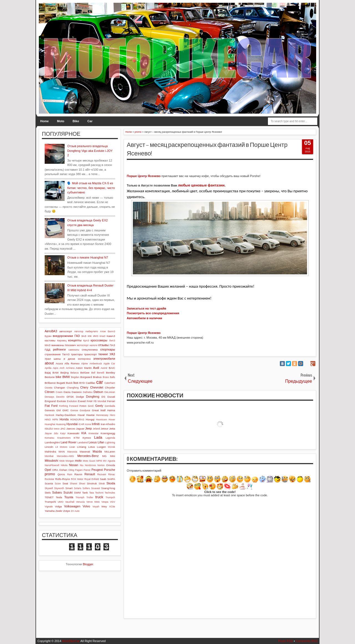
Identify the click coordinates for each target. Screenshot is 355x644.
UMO (61, 502)
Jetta (112, 429)
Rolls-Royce (63, 479)
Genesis (50, 410)
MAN (62, 452)
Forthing (64, 406)
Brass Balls (109, 377)
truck (99, 497)
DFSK (70, 397)
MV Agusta (109, 461)
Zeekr (59, 511)
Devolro (60, 397)
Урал (48, 359)
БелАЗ (111, 331)
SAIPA (111, 479)
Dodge (80, 397)
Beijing (65, 373)
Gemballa (110, 406)
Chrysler (110, 388)
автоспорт (66, 331)
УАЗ (112, 354)
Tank (85, 493)
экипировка (84, 359)
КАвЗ (102, 336)
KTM (77, 438)
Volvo (86, 506)
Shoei (82, 484)
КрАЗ (86, 341)
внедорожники (63, 336)
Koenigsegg (108, 433)
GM (59, 410)
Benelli (101, 373)
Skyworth (59, 488)
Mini (113, 456)
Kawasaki (73, 433)
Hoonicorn (102, 420)
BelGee (85, 373)
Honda (64, 419)
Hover (112, 420)
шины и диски (64, 359)
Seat (65, 483)
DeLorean (110, 392)
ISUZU (49, 429)
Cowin (59, 392)
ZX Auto (75, 511)
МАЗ (48, 345)
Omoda (111, 465)
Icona (88, 424)
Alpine (85, 364)
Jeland (96, 429)
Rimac (112, 474)
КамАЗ (111, 336)
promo (50, 474)
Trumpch (110, 497)
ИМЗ (96, 336)
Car (90, 121)
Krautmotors (64, 438)
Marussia (72, 452)
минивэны (58, 345)
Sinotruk (92, 483)
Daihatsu (88, 392)
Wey (104, 506)
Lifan (101, 442)
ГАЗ (77, 336)
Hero (112, 415)
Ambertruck (96, 364)
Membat (49, 456)
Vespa (105, 502)
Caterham (110, 383)
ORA (55, 470)
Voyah (96, 507)
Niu (82, 465)
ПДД (47, 350)
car (100, 382)
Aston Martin (84, 368)
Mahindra (50, 452)
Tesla (59, 497)
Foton (83, 406)
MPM (99, 461)
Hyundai (72, 424)
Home (45, 121)
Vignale (49, 507)
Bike (76, 121)
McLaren (110, 452)
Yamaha (50, 511)
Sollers (86, 488)
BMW (66, 377)
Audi (96, 368)
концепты (75, 340)
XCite (112, 507)
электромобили (104, 359)
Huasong (61, 424)
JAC (63, 429)
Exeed (82, 401)
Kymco (87, 438)
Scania (49, 483)
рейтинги (59, 349)
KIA (84, 433)
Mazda (97, 451)
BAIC (112, 368)
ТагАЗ (66, 354)
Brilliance (50, 383)
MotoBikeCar (71, 641)
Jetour (104, 429)
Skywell (49, 488)
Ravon (78, 474)
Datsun (98, 392)
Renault (90, 474)
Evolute (61, 401)
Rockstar (50, 479)
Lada (98, 437)
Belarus (75, 373)
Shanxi (74, 484)
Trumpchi (50, 502)
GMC (66, 410)
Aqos (55, 368)
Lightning (110, 443)
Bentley (111, 373)
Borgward (86, 377)
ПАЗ (112, 345)
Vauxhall (70, 502)
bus (76, 383)
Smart (69, 488)
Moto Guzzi (89, 461)
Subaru (57, 492)
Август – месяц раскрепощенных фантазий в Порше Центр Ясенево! (207, 149)
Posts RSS (286, 641)
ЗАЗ (84, 336)
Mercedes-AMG (65, 456)
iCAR (81, 424)
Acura (59, 363)
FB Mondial (100, 401)
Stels (48, 493)
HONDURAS (77, 420)
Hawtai (90, 415)
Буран (48, 336)
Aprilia (48, 368)
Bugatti (61, 383)
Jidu (56, 433)
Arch (62, 368)
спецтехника (90, 350)
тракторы (77, 354)
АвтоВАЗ (51, 331)
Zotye (67, 511)
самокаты (74, 350)
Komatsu (50, 438)
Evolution (72, 401)
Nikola (64, 465)
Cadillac (91, 383)
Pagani (79, 470)
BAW (55, 373)
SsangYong (108, 488)
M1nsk (111, 447)
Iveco (57, 429)
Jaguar (80, 429)
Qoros (61, 474)
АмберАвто (92, 331)
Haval (81, 415)
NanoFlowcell (52, 465)
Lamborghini (52, 442)
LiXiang (82, 447)
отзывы (103, 345)
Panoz (87, 470)
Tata (92, 493)
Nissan (73, 465)
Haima (111, 410)
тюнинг (103, 354)
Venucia (80, 502)
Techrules (110, 493)
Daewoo (77, 392)
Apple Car (109, 364)
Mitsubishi (51, 461)
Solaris (78, 488)
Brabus (97, 377)
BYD (82, 383)
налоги (93, 345)
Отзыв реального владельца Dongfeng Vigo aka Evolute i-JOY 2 (90, 151)
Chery (84, 387)
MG (105, 456)
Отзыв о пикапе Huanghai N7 (88, 257)
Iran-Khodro (108, 424)
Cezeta (49, 388)
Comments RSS (307, 641)
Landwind (83, 443)
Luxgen (101, 447)
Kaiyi (63, 433)
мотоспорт (83, 345)
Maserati (85, 452)
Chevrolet (97, 387)
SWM (77, 493)
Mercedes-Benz (88, 456)
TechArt (99, 493)
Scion (58, 484)
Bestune (50, 377)
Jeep (88, 428)
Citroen (50, 392)
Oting (71, 470)
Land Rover (68, 442)
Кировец (62, 341)
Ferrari (111, 401)
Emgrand (50, 401)
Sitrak (102, 484)
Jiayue (48, 433)
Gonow (74, 410)
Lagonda (110, 438)
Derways (49, 397)
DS (103, 397)
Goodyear (85, 410)
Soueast (95, 488)
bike (59, 377)
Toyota (69, 497)
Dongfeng (93, 397)
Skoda (111, 483)
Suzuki (68, 492)
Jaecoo (71, 429)
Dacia (67, 392)
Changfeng (73, 388)
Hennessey (102, 415)
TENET (49, 497)
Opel (48, 470)
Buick (69, 383)
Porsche (110, 470)
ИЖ (90, 336)
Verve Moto (93, 502)
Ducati (111, 397)
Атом (103, 331)
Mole (62, 461)
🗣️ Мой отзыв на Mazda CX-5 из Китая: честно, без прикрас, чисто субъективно (91, 188)
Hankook (50, 415)
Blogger (88, 564)
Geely (99, 406)
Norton (101, 465)
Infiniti (96, 424)
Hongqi (90, 419)
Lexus (92, 442)
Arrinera (70, 368)
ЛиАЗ (112, 341)
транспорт (91, 354)
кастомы (50, 340)
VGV (112, 502)
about (49, 363)
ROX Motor (77, 479)
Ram (70, 474)
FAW (90, 401)
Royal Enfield (92, 479)
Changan (60, 388)
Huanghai (50, 424)
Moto (61, 121)
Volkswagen (72, 506)
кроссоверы (99, 340)
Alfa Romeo (72, 363)
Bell (93, 373)
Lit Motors (61, 447)
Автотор (79, 331)
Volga (58, 506)
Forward (74, 406)
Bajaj (48, 373)
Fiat (47, 406)
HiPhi (55, 420)
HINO (48, 420)
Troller (90, 497)
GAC (91, 406)
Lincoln (49, 447)
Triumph (80, 497)
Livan (72, 447)
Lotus (92, 447)
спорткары (108, 349)
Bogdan (75, 377)
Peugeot (97, 470)
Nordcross (90, 465)
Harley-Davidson (66, 415)
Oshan (63, 470)
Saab (103, 479)
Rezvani (102, 474)
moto (78, 461)
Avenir (104, 368)
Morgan (70, 461)
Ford (54, 406)
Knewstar (94, 433)
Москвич (71, 345)
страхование (53, 354)
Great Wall (99, 410)
